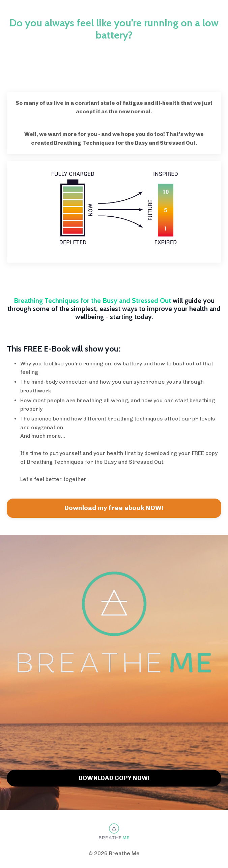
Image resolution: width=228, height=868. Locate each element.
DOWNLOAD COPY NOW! (114, 778)
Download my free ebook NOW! (114, 508)
